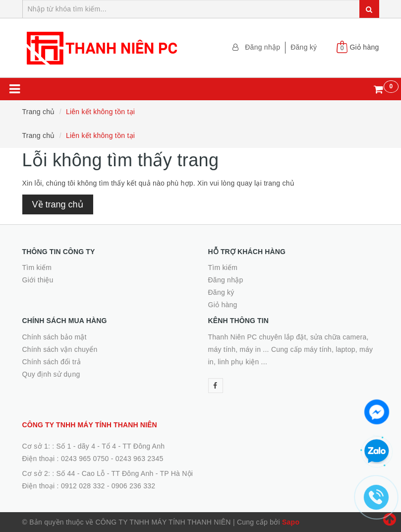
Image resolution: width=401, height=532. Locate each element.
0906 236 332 (134, 486)
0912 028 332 (83, 486)
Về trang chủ (58, 204)
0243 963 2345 (140, 459)
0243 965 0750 (85, 459)
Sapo (291, 522)
